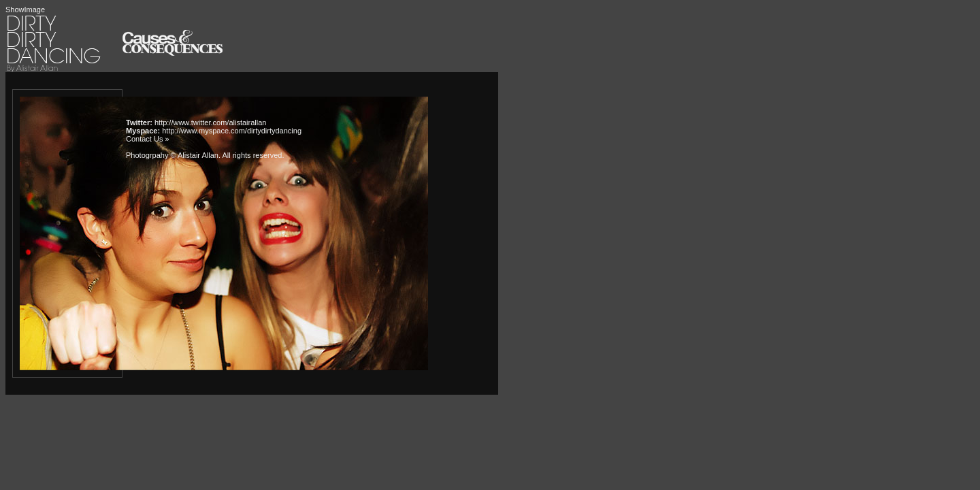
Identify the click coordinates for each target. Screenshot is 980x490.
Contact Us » (148, 139)
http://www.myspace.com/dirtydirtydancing (232, 131)
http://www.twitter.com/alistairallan (210, 122)
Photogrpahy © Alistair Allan (172, 155)
